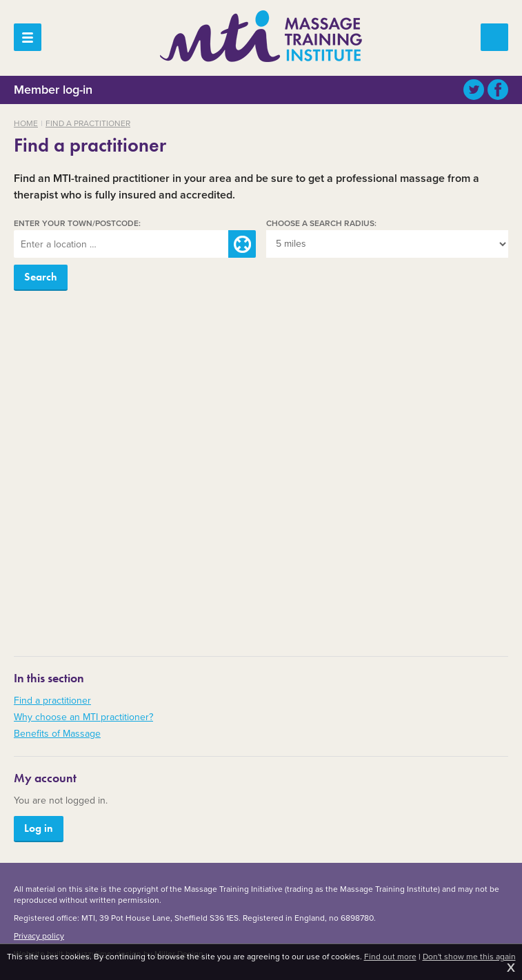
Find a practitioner (88, 123)
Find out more (390, 957)
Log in (39, 828)
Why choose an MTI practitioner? (83, 717)
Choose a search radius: (321, 223)
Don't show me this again (469, 957)
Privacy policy (39, 936)
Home (26, 123)
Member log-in (53, 89)
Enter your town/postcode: (77, 223)
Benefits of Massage (57, 734)
